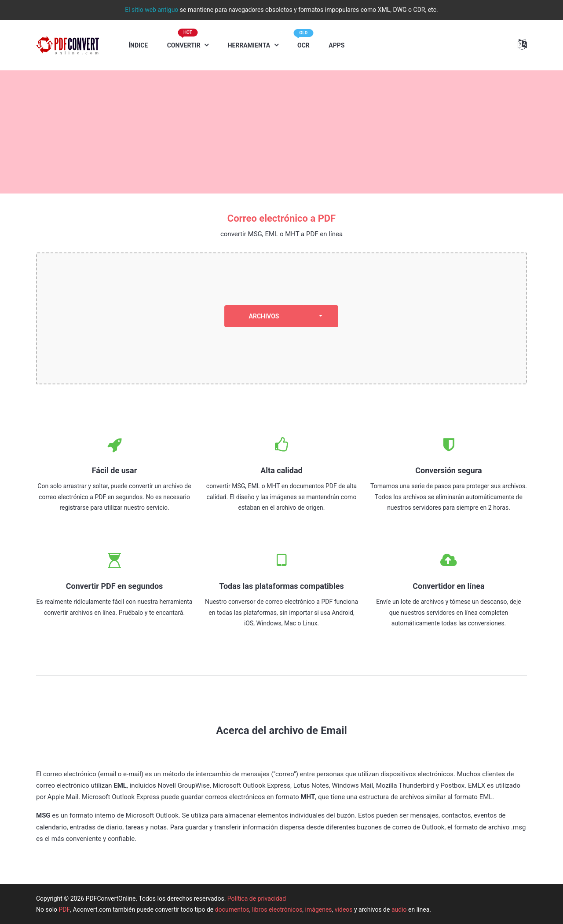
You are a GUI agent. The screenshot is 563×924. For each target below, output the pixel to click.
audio (399, 909)
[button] (522, 44)
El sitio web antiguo (152, 10)
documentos (232, 909)
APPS (336, 45)
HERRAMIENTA (250, 45)
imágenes (319, 909)
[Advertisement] (281, 132)
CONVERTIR (185, 41)
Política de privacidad (257, 898)
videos (344, 909)
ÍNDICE (138, 45)
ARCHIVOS (264, 316)
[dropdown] (321, 316)
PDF (65, 909)
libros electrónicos (277, 909)
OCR (303, 41)
